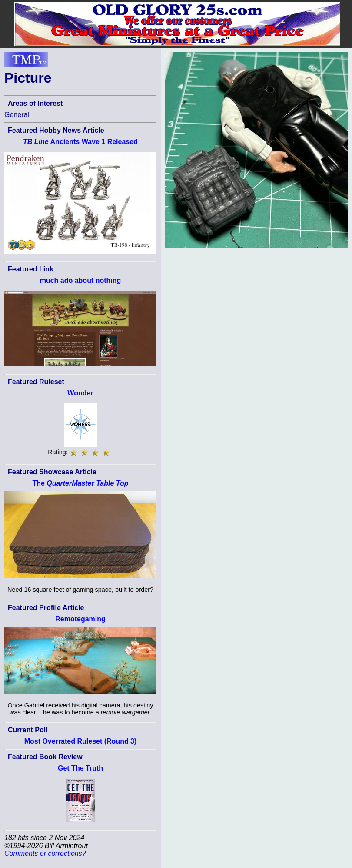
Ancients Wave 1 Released (80, 142)
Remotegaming (80, 619)
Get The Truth (80, 768)
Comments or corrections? (45, 853)
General (17, 115)
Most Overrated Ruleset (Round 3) (81, 741)
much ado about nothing (81, 280)
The (80, 483)
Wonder (80, 393)
